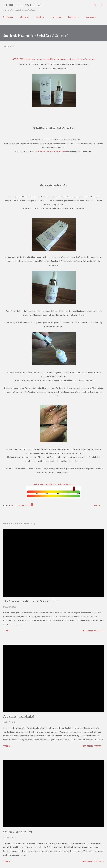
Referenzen (73, 17)
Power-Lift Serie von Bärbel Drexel (52, 151)
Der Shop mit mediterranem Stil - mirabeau (31, 601)
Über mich (25, 17)
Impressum (91, 17)
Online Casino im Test (18, 832)
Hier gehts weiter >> (93, 631)
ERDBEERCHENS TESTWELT (25, 5)
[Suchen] (95, 5)
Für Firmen (56, 17)
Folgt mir (40, 17)
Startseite (8, 17)
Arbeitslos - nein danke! (19, 716)
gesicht (24, 505)
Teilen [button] (97, 505)
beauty (15, 505)
